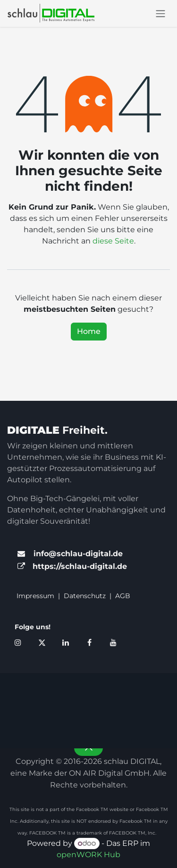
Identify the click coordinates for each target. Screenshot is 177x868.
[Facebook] (89, 642)
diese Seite (113, 241)
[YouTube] (113, 642)
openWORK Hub (88, 855)
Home (89, 331)
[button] (88, 748)
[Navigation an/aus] (160, 13)
